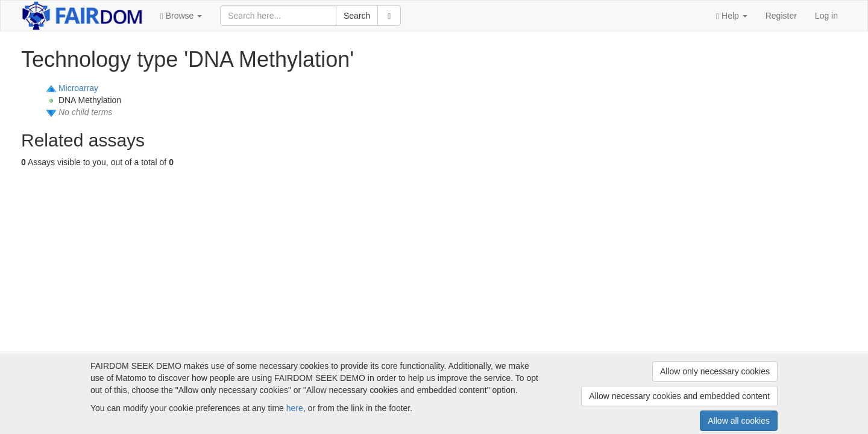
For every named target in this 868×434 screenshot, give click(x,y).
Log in (826, 16)
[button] (181, 16)
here (295, 408)
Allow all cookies (739, 421)
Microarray (78, 88)
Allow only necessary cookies (715, 371)
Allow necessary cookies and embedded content (679, 396)
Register (781, 16)
